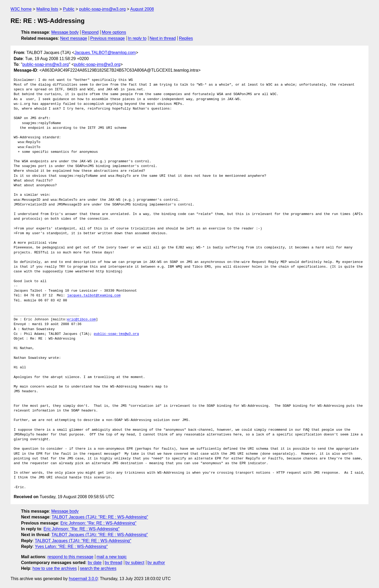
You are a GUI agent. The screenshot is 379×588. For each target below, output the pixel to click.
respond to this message (70, 557)
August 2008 (142, 9)
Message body (65, 32)
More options (114, 32)
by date (94, 563)
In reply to (137, 38)
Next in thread (163, 38)
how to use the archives (55, 568)
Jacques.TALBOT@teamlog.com (105, 53)
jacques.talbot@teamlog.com (94, 296)
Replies (186, 38)
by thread (114, 563)
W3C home (21, 9)
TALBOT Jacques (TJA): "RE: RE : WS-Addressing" (100, 517)
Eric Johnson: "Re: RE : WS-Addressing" (98, 523)
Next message (74, 38)
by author (156, 563)
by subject (135, 563)
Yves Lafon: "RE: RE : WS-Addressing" (71, 547)
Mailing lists (47, 9)
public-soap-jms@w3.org (102, 9)
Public (69, 9)
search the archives (98, 568)
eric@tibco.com (81, 320)
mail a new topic (112, 557)
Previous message (108, 38)
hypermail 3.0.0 (83, 579)
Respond (90, 32)
